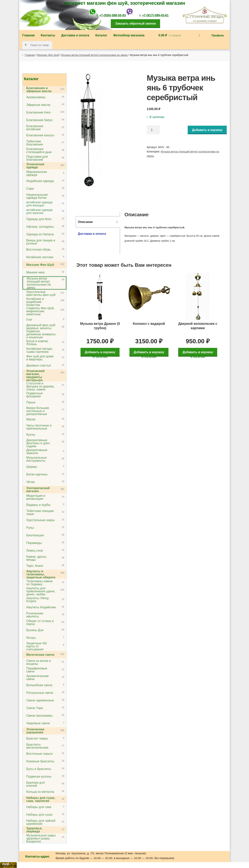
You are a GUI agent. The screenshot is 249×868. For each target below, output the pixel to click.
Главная (28, 35)
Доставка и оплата (75, 35)
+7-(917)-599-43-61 (155, 15)
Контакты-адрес (37, 856)
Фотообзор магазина (129, 35)
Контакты (48, 35)
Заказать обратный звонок (135, 24)
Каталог (101, 35)
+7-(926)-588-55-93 (112, 15)
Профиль (218, 35)
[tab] (98, 222)
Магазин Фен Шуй (48, 55)
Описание (85, 222)
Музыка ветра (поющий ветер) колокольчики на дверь (95, 55)
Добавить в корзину (207, 130)
